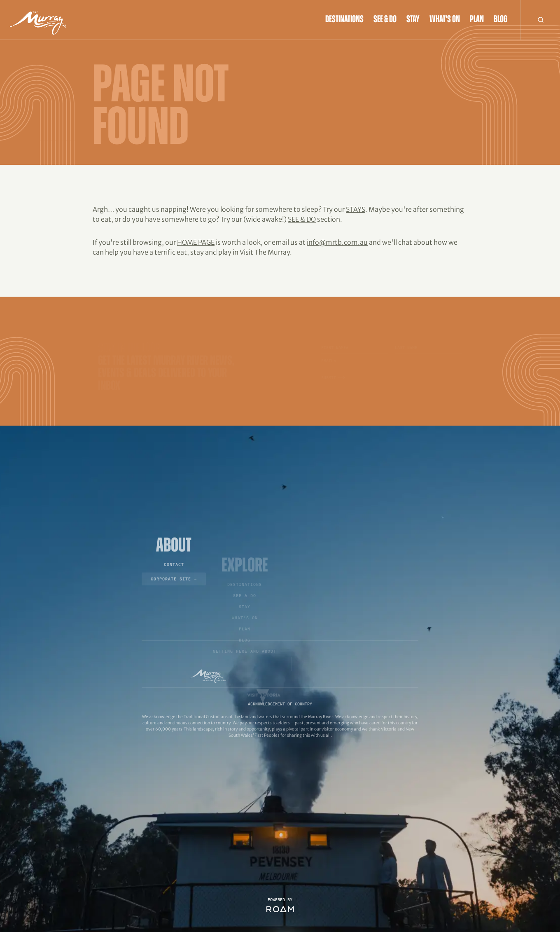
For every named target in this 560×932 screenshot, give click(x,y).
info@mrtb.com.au (337, 242)
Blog (500, 20)
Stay (413, 20)
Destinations (344, 20)
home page (196, 242)
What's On (445, 20)
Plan (477, 20)
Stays (356, 209)
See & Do (385, 20)
